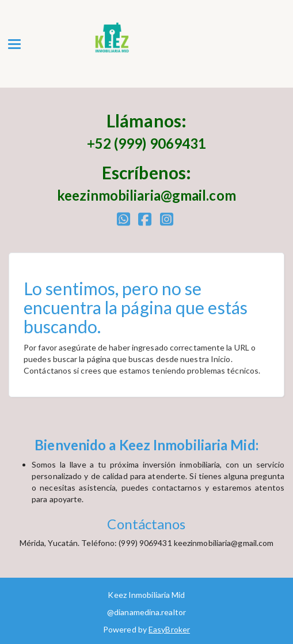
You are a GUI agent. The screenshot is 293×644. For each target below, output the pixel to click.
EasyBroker (169, 629)
